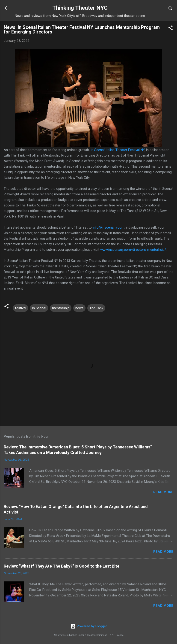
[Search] (171, 9)
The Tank (96, 308)
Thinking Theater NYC (80, 8)
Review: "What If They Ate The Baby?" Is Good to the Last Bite (62, 566)
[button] (171, 29)
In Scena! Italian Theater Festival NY (118, 150)
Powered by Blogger (89, 626)
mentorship (61, 308)
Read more (163, 492)
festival (21, 308)
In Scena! (39, 308)
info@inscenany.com (109, 227)
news (79, 308)
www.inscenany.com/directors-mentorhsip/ (133, 250)
